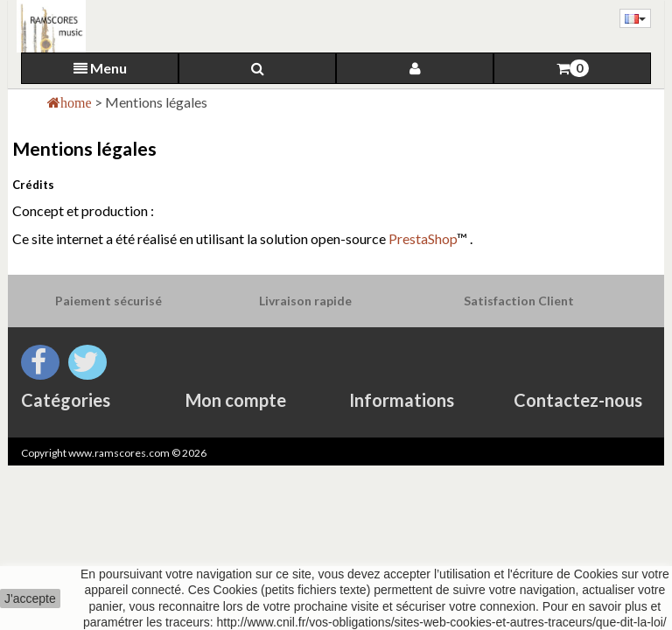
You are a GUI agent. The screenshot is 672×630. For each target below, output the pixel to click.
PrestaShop (423, 238)
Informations (402, 400)
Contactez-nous (578, 400)
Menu (100, 68)
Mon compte (236, 400)
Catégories (66, 400)
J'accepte (30, 598)
